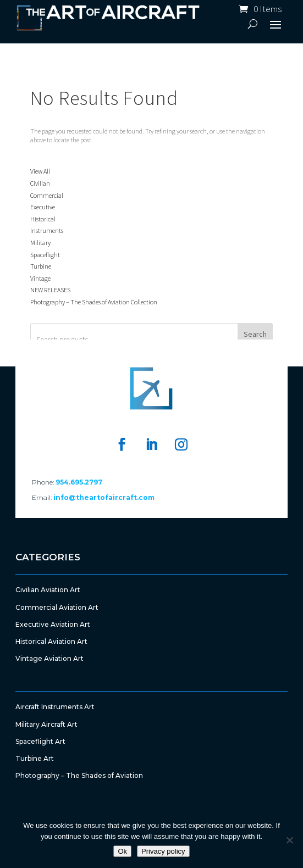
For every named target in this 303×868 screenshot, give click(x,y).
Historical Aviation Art (51, 641)
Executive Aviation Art (53, 624)
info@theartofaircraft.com (104, 497)
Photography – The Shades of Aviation (79, 775)
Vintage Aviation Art (49, 658)
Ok (122, 851)
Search (255, 334)
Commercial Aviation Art (57, 607)
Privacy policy (163, 851)
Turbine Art (35, 758)
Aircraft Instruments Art (55, 707)
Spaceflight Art (40, 741)
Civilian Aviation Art (48, 590)
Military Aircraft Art (46, 724)
